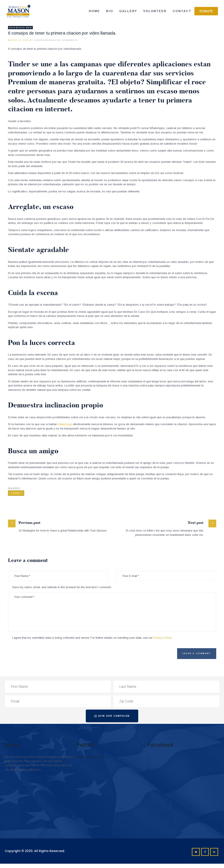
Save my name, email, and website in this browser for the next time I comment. (62, 587)
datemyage (65, 424)
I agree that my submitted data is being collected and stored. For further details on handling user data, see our (92, 638)
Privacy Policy (163, 638)
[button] (206, 11)
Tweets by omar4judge (91, 757)
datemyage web (21, 28)
